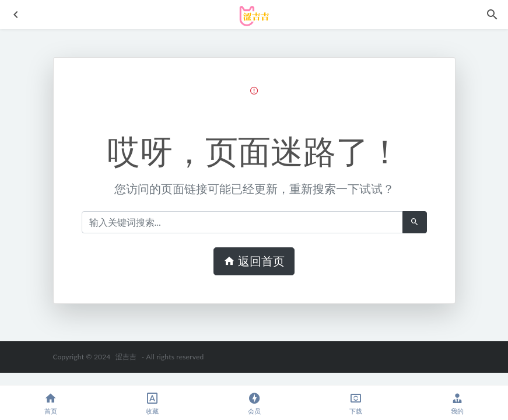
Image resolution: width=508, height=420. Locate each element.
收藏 (152, 403)
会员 (254, 403)
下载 (356, 403)
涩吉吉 (126, 357)
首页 (51, 403)
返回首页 (254, 261)
